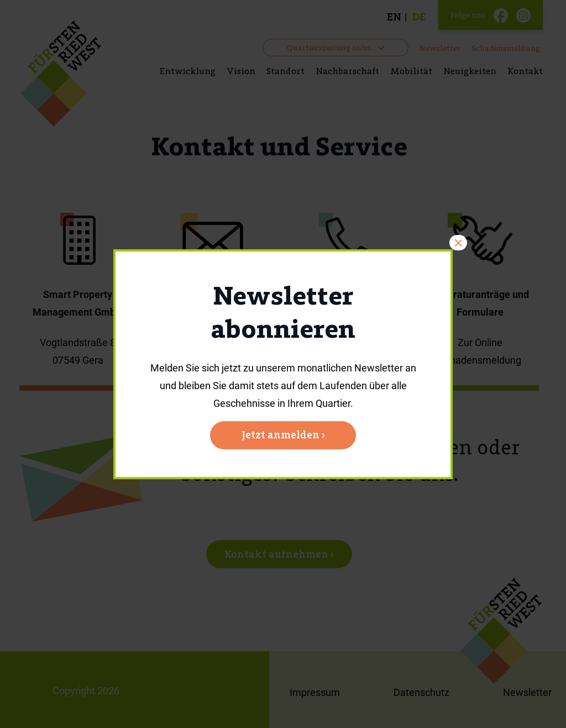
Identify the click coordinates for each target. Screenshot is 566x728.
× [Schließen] (458, 243)
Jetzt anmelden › (283, 435)
